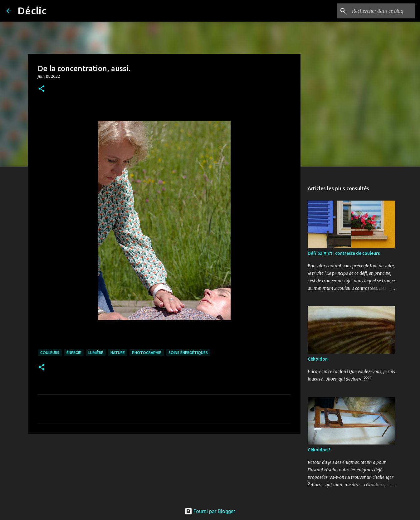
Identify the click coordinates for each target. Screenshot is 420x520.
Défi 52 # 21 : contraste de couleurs (344, 253)
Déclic (32, 11)
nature (118, 353)
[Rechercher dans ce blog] (382, 11)
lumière (96, 353)
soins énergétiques (188, 353)
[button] (42, 89)
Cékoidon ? (319, 450)
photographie (147, 353)
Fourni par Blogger (210, 511)
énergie (74, 353)
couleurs (50, 353)
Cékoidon (318, 359)
